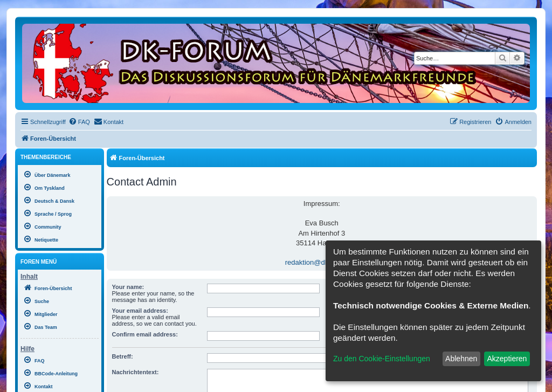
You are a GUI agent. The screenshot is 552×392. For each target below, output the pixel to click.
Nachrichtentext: (136, 372)
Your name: (128, 287)
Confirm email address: (145, 334)
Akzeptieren (507, 359)
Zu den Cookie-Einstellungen (382, 359)
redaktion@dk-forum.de (322, 262)
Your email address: (140, 311)
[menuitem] (79, 122)
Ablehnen (461, 359)
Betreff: (123, 356)
